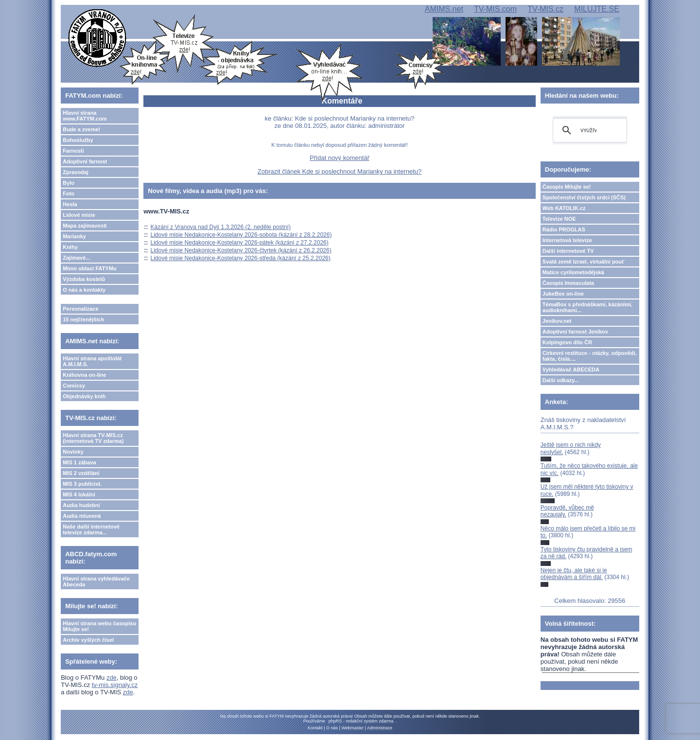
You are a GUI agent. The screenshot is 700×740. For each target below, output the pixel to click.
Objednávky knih (84, 396)
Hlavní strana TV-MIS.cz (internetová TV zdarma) (93, 438)
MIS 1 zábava (79, 462)
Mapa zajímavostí (85, 226)
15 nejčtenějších (83, 319)
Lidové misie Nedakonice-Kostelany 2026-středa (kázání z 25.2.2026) (241, 258)
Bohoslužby (78, 140)
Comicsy (74, 386)
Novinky (73, 452)
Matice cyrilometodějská (573, 272)
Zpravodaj (76, 172)
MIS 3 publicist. (82, 484)
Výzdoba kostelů (84, 279)
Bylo (69, 183)
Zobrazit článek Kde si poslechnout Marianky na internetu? (340, 171)
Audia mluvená (82, 516)
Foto (69, 194)
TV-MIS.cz (545, 9)
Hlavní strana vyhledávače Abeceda (96, 581)
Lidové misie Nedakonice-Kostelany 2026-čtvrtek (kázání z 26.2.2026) (241, 250)
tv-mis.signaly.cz (115, 685)
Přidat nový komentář (340, 158)
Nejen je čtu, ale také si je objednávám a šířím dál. (574, 574)
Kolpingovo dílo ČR (567, 342)
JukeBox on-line (563, 294)
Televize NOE (559, 219)
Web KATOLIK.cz (564, 208)
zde (112, 678)
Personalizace (80, 309)
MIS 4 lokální (79, 494)
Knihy (70, 247)
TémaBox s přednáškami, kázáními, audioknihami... (587, 307)
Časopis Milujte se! (567, 187)
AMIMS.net (444, 9)
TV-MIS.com (495, 9)
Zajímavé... (76, 258)
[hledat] (588, 130)
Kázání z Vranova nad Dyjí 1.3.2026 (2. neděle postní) (221, 227)
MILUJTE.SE (596, 9)
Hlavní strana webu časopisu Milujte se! (99, 626)
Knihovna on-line (84, 375)
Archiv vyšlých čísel (88, 640)
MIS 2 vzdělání (81, 473)
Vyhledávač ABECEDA (571, 370)
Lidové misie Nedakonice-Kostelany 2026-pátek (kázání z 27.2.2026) (240, 243)
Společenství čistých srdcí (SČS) (584, 197)
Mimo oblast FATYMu (89, 268)
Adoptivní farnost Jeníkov (575, 332)
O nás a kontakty (84, 290)
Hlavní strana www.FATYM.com (85, 116)
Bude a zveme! (81, 129)
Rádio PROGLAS (564, 229)
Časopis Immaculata (568, 283)
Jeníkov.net (557, 321)
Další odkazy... (561, 380)
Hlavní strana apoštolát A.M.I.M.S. (92, 361)
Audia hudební (81, 505)
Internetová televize (567, 240)
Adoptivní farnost (85, 161)
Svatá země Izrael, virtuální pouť (584, 262)
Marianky (74, 236)
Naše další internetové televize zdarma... (91, 529)
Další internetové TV (568, 251)
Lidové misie (79, 215)
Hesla (70, 204)
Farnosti (73, 151)
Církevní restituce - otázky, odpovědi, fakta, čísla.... (590, 356)
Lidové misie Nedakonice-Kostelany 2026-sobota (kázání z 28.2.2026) (241, 235)
